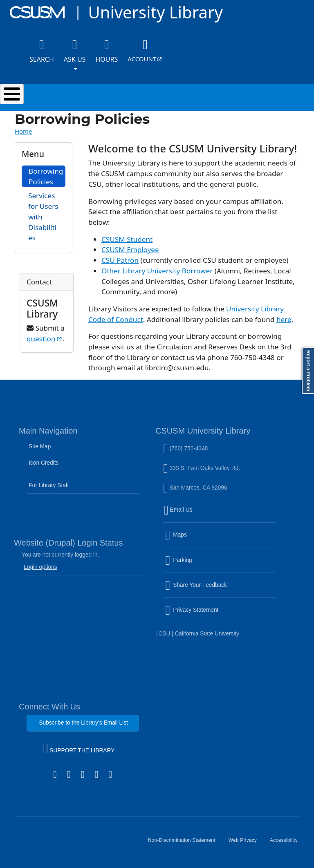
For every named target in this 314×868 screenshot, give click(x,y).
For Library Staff (49, 485)
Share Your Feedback (196, 585)
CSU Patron (120, 260)
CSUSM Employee (130, 249)
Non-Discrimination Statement (185, 843)
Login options (40, 567)
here (284, 319)
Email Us (220, 515)
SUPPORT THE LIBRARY (79, 749)
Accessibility (287, 843)
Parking (196, 565)
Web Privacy (246, 843)
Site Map (40, 446)
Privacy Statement (209, 615)
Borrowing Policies (46, 176)
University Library (155, 12)
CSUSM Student (127, 239)
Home (23, 131)
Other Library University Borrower (157, 271)
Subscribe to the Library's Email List (83, 723)
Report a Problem (308, 371)
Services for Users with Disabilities (43, 217)
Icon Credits (44, 463)
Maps (193, 540)
